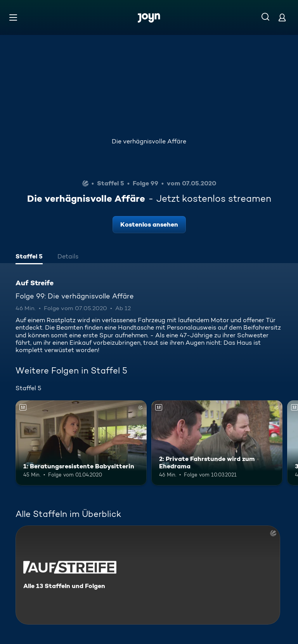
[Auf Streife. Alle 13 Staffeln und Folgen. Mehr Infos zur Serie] (148, 575)
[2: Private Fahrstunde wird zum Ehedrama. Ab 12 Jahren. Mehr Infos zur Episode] (217, 443)
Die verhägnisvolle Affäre (149, 141)
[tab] (29, 257)
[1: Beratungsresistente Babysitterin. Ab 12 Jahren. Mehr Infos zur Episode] (81, 443)
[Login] (282, 17)
